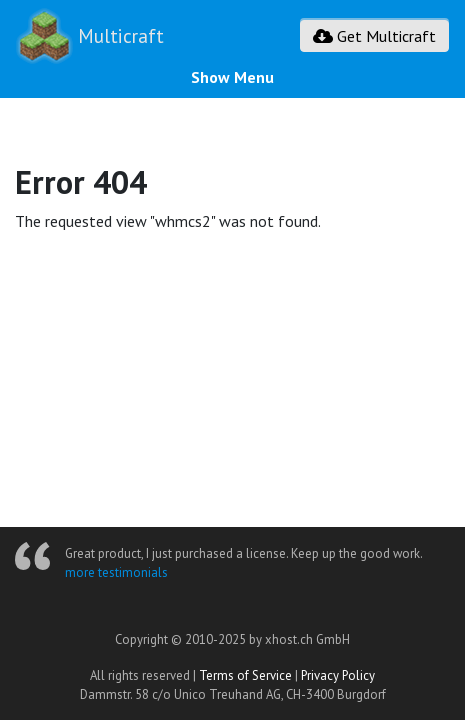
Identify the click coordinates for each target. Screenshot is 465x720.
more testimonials (116, 572)
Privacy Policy (338, 675)
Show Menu (232, 77)
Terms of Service (245, 675)
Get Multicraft (374, 36)
